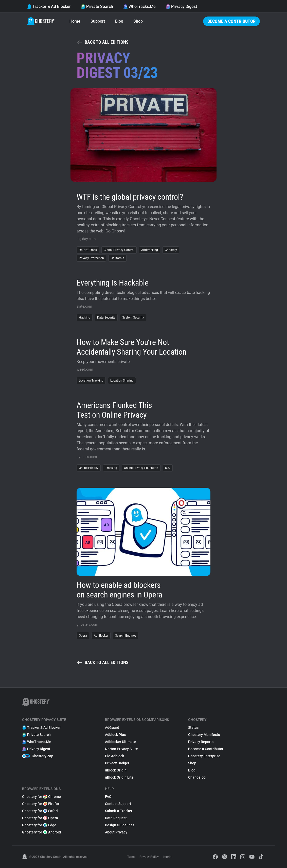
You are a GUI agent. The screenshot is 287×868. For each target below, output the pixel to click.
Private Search (97, 6)
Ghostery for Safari (40, 811)
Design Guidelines (120, 825)
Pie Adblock (114, 756)
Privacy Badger (117, 763)
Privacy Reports (201, 742)
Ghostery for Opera (40, 818)
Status (193, 728)
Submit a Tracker (119, 811)
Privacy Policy (149, 857)
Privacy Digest (181, 6)
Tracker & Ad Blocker (49, 6)
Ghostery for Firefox (41, 804)
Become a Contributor (231, 21)
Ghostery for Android (41, 832)
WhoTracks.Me (139, 6)
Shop (138, 21)
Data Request (116, 818)
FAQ (108, 797)
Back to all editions (103, 42)
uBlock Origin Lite (119, 777)
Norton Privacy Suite (121, 749)
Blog (119, 21)
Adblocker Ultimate (120, 742)
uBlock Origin (116, 770)
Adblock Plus (115, 735)
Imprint (168, 857)
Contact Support (118, 804)
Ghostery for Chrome (41, 797)
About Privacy (116, 832)
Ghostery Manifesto (204, 735)
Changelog (197, 777)
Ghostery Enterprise (204, 756)
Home (75, 21)
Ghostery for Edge (39, 825)
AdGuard (112, 728)
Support (98, 21)
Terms (131, 857)
